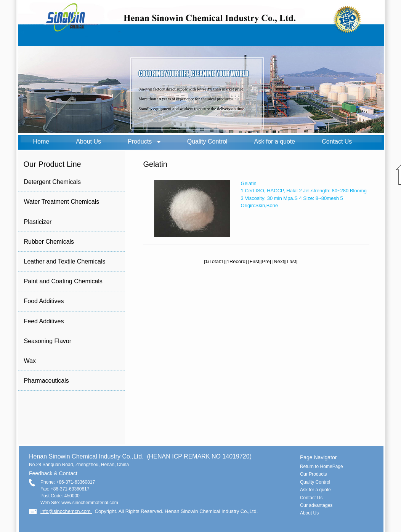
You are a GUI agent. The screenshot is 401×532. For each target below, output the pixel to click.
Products (140, 141)
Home (41, 141)
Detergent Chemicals (52, 182)
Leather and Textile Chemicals (65, 261)
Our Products (314, 474)
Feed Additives (44, 321)
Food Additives (44, 301)
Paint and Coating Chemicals (63, 281)
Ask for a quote (275, 141)
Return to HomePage (322, 466)
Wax (30, 361)
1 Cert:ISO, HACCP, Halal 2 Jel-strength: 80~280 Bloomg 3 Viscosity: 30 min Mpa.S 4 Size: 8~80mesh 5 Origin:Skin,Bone (304, 198)
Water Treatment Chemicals (62, 202)
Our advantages (316, 505)
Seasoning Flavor (48, 341)
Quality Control (207, 141)
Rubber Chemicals (49, 242)
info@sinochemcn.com (66, 511)
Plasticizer (38, 222)
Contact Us (337, 141)
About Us (88, 141)
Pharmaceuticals (47, 381)
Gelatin (249, 183)
